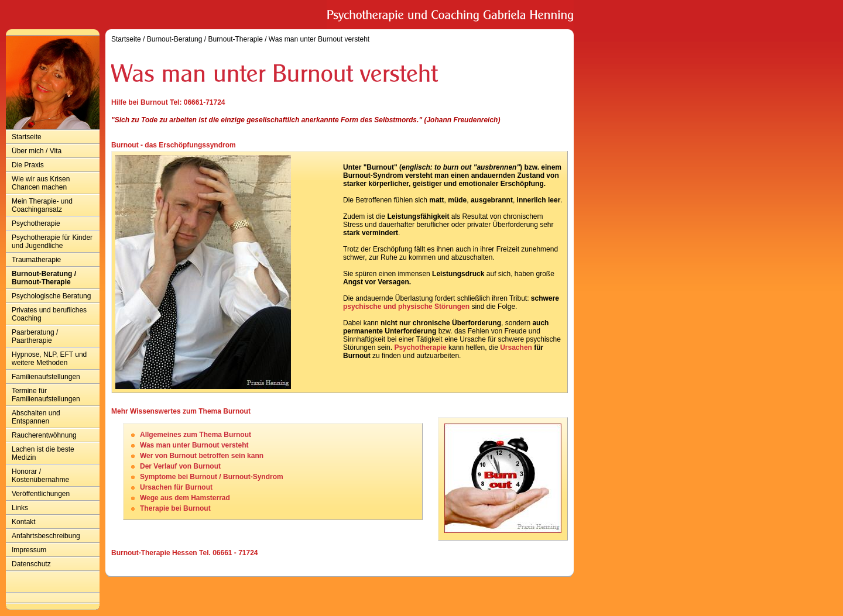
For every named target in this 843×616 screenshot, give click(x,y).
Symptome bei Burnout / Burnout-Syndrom (212, 477)
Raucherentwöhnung (44, 435)
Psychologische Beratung (51, 296)
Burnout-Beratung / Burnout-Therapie (44, 278)
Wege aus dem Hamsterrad (185, 498)
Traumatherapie (36, 260)
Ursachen (516, 347)
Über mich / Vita (37, 151)
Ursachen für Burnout (176, 487)
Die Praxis (28, 165)
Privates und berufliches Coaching (49, 314)
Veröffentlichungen (41, 494)
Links (20, 508)
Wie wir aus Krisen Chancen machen (41, 183)
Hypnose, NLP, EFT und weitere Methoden (49, 359)
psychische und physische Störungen (406, 307)
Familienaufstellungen (46, 377)
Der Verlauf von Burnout (180, 466)
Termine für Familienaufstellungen (46, 395)
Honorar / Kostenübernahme (40, 476)
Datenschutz (31, 564)
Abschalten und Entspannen (36, 417)
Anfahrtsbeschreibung (46, 536)
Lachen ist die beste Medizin (43, 453)
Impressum (29, 550)
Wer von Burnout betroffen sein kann (202, 456)
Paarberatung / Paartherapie (35, 336)
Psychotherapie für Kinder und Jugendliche (52, 242)
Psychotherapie (36, 223)
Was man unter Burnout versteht (319, 39)
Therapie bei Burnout (175, 508)
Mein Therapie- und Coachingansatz (42, 205)
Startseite (27, 137)
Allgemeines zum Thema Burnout (196, 435)
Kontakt (24, 522)
